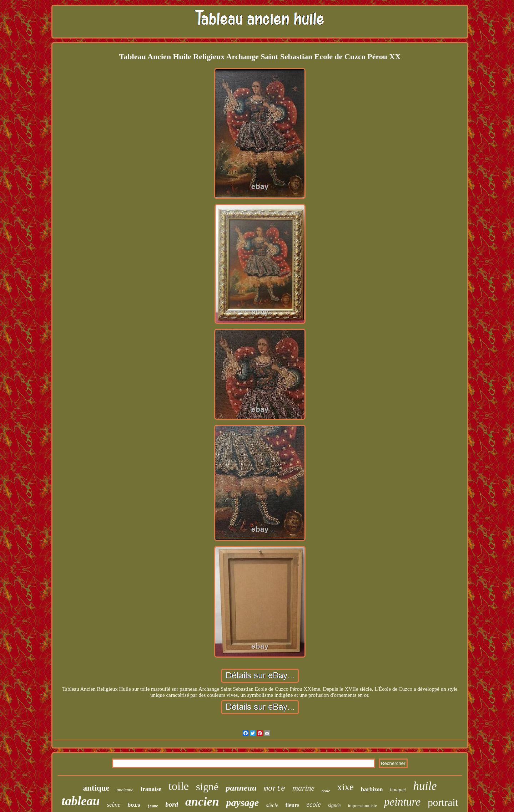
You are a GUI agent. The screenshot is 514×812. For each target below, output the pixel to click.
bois (134, 805)
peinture (402, 802)
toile (179, 786)
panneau (241, 788)
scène (114, 805)
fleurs (292, 805)
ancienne (125, 790)
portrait (443, 802)
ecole (314, 804)
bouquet (398, 790)
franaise (151, 789)
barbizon (372, 789)
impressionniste (362, 805)
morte (274, 789)
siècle (272, 805)
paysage (243, 803)
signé (207, 787)
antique (96, 788)
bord (172, 804)
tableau (80, 801)
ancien (202, 801)
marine (303, 788)
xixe (346, 787)
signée (334, 805)
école (326, 791)
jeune (153, 806)
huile (425, 786)
